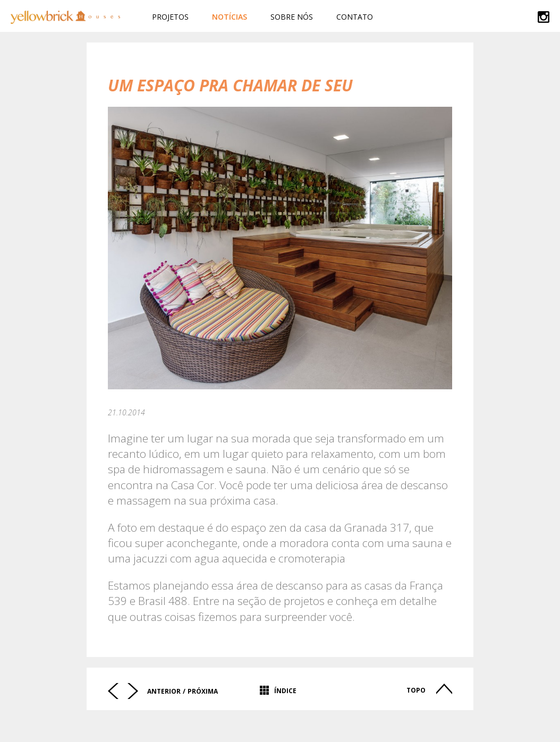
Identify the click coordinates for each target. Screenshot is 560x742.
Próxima (203, 691)
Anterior (164, 691)
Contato (355, 17)
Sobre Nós (292, 17)
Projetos (170, 17)
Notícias (230, 17)
